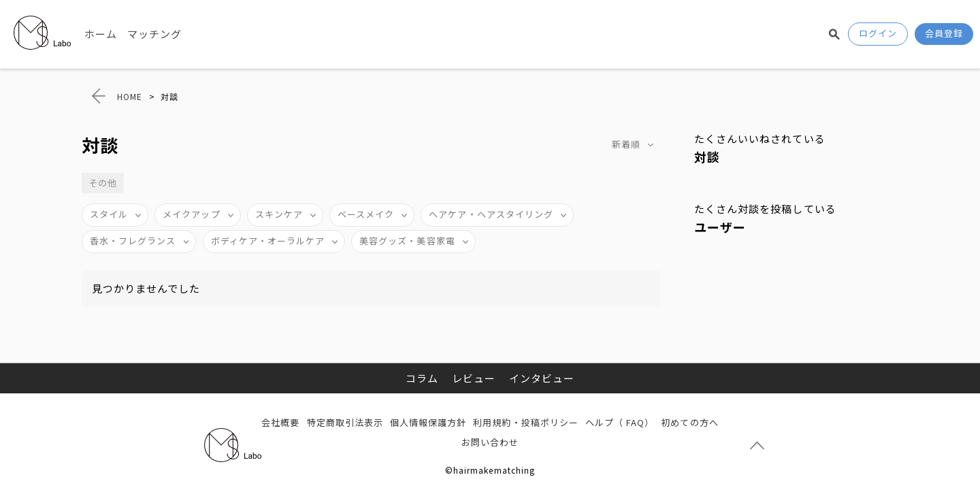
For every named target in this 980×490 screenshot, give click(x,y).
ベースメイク (366, 214)
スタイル (109, 214)
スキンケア (279, 214)
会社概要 (280, 422)
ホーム (101, 34)
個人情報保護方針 (428, 422)
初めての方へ (689, 422)
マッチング (154, 34)
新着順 (626, 144)
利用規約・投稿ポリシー (526, 422)
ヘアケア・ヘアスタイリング (491, 214)
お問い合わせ (490, 442)
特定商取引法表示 (345, 422)
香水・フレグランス (133, 241)
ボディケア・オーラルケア (268, 241)
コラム (422, 378)
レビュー (474, 378)
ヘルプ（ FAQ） (620, 422)
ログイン (878, 33)
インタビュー (542, 378)
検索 (834, 34)
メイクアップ (191, 214)
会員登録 (944, 33)
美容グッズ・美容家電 (407, 241)
